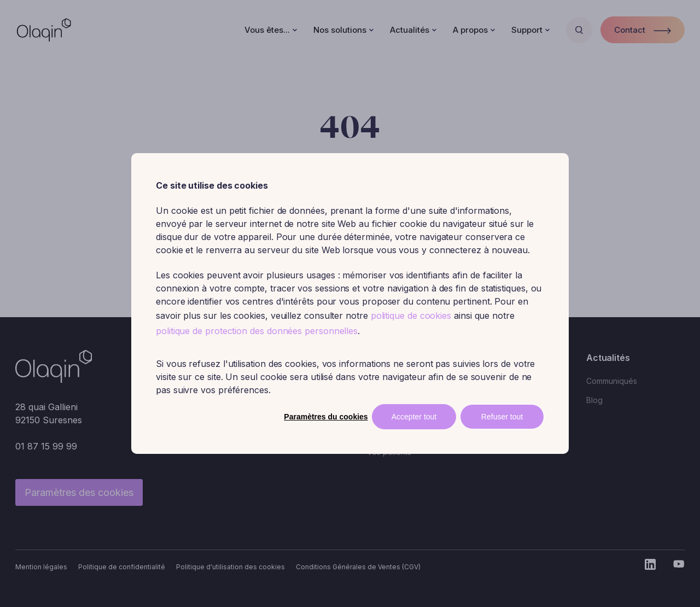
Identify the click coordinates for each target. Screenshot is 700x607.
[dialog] (350, 303)
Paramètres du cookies (326, 417)
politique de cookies (411, 316)
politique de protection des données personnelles (257, 331)
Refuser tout (502, 417)
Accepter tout (414, 417)
